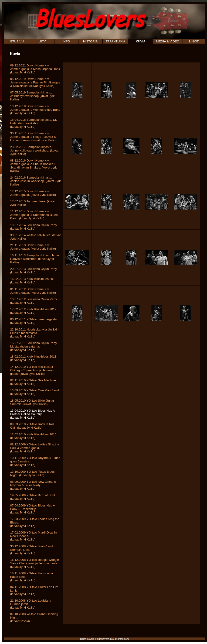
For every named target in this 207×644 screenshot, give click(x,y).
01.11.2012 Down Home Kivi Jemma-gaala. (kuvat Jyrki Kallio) (33, 291)
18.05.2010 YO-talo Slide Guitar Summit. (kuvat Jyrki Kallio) (32, 402)
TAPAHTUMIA (115, 41)
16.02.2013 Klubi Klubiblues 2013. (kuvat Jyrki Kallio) (34, 281)
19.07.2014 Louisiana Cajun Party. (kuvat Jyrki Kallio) (34, 227)
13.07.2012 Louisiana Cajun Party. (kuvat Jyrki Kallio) (34, 301)
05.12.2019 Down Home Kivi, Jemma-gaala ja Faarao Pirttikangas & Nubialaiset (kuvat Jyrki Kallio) (35, 82)
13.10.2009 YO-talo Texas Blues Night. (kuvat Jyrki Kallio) (32, 473)
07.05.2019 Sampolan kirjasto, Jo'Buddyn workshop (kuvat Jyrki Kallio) (33, 96)
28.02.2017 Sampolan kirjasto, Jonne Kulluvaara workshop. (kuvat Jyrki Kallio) (34, 150)
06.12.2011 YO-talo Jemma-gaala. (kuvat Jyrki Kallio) (34, 321)
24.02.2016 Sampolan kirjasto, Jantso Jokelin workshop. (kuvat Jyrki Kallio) (36, 181)
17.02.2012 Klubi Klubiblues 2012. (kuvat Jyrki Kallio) (34, 311)
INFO (66, 41)
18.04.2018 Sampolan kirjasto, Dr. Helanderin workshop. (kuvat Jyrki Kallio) (34, 123)
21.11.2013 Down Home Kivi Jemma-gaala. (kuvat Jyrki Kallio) (33, 247)
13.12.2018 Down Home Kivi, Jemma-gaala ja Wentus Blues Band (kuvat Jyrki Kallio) (35, 110)
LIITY (42, 41)
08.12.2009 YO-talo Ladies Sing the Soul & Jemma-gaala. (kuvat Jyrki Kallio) (35, 448)
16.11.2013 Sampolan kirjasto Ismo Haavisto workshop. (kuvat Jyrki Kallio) (35, 259)
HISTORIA (90, 41)
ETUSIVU (17, 41)
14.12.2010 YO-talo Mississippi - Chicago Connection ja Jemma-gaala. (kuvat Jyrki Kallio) (33, 370)
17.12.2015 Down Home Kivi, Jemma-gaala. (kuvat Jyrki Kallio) (33, 193)
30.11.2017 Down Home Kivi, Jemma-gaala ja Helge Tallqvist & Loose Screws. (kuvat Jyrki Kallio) (33, 137)
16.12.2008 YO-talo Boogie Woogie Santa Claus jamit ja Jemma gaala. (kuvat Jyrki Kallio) (35, 563)
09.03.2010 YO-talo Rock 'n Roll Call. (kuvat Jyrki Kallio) (32, 426)
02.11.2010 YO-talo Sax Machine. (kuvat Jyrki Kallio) (34, 382)
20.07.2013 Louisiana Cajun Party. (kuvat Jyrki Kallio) (34, 271)
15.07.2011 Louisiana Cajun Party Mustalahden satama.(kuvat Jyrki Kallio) (34, 346)
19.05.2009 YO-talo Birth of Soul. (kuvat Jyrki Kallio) (33, 497)
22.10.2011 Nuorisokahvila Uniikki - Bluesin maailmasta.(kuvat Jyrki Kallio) (35, 333)
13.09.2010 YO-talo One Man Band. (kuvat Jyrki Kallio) (35, 392)
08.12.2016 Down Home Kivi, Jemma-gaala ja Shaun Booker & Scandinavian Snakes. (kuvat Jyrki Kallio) (34, 166)
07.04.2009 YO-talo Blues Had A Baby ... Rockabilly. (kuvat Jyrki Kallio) (33, 509)
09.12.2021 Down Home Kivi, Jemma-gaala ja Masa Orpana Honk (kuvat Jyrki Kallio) (35, 69)
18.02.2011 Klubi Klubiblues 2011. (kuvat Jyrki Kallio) (34, 358)
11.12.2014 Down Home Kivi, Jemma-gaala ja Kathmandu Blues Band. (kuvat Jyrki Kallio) (34, 215)
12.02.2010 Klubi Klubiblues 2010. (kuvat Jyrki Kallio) (34, 436)
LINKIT (194, 41)
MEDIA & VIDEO (168, 41)
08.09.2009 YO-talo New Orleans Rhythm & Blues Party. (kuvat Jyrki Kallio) (33, 485)
